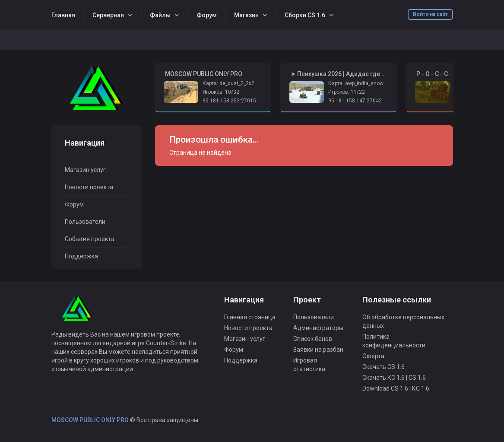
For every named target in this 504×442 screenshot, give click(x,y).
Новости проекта (89, 187)
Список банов (313, 339)
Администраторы (318, 328)
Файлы (160, 15)
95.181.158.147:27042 (355, 101)
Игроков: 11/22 (347, 92)
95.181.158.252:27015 (229, 101)
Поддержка (81, 256)
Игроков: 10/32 (221, 92)
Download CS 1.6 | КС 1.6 (396, 388)
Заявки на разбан (318, 350)
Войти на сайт (430, 14)
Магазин (246, 15)
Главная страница (250, 317)
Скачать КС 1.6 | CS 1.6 (394, 378)
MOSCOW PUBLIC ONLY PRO (90, 420)
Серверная (108, 15)
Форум (207, 15)
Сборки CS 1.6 (305, 15)
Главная (63, 15)
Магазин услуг (85, 170)
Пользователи (85, 222)
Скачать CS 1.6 (384, 367)
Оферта (373, 356)
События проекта (90, 239)
